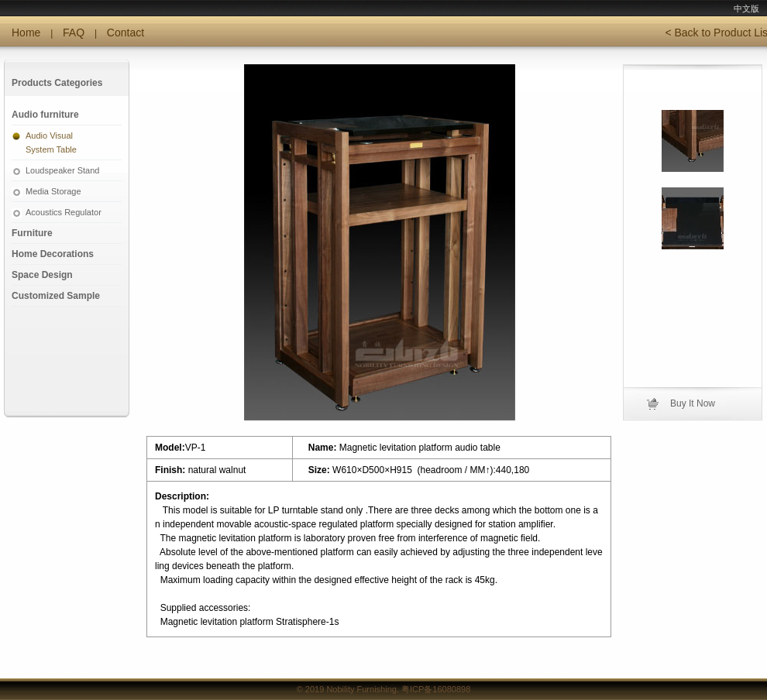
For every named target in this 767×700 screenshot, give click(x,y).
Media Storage (53, 191)
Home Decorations (53, 254)
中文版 (746, 9)
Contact (126, 33)
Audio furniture (45, 115)
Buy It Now (693, 403)
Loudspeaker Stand (62, 170)
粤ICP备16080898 (436, 689)
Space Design (42, 275)
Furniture (32, 233)
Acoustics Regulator (64, 212)
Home (26, 33)
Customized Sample (56, 296)
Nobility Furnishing (361, 689)
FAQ (74, 33)
